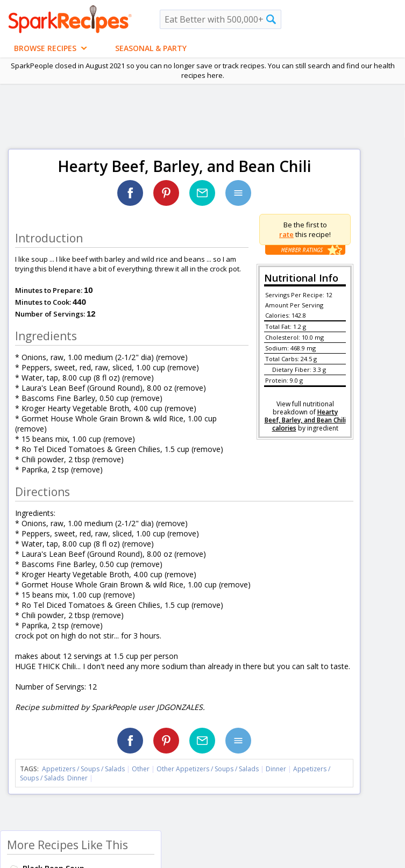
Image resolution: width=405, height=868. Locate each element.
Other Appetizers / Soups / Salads (208, 769)
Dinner (276, 769)
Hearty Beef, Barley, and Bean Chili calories (305, 420)
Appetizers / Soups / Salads (84, 769)
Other (141, 769)
